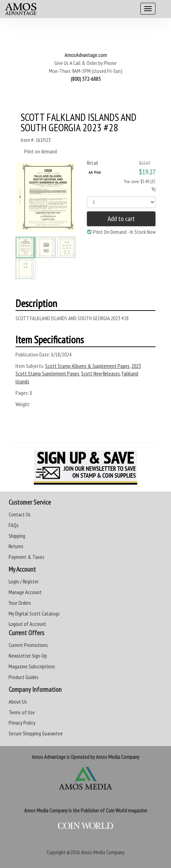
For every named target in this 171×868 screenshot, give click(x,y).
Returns (16, 546)
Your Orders (20, 603)
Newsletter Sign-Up (28, 656)
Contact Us (20, 514)
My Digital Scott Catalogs (34, 613)
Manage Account (25, 592)
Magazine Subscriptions (32, 666)
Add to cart (121, 219)
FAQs (14, 525)
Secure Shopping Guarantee (36, 733)
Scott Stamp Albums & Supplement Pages (87, 366)
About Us (18, 702)
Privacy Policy (22, 723)
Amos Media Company (103, 852)
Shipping (17, 536)
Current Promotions (28, 645)
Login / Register (24, 581)
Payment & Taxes (27, 557)
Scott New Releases (100, 373)
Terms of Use (22, 712)
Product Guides (24, 677)
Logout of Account (27, 624)
